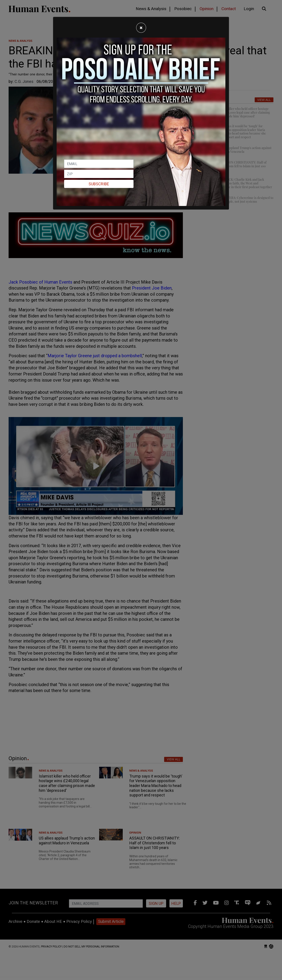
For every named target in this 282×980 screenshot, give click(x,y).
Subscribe (99, 184)
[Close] (141, 28)
